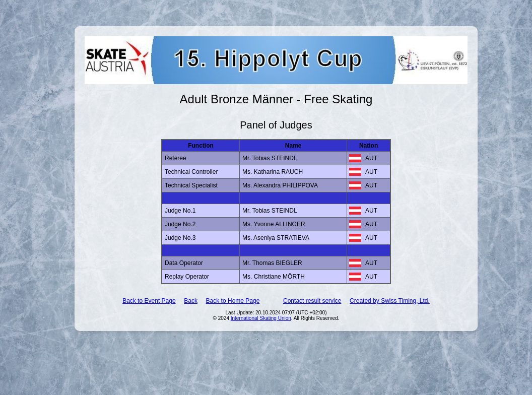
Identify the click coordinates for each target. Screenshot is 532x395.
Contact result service (312, 301)
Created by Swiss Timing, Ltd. (390, 301)
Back (191, 301)
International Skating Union (261, 318)
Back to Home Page (233, 301)
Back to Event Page (149, 301)
